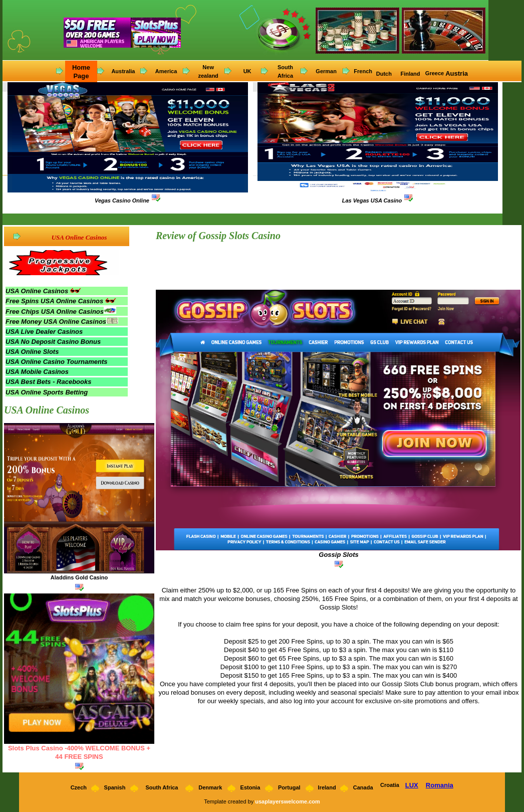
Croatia (390, 785)
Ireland (327, 787)
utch (387, 74)
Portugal (289, 787)
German (326, 71)
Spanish (115, 787)
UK (247, 71)
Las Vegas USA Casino (372, 200)
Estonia (250, 787)
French (363, 71)
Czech (78, 787)
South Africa (162, 787)
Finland (411, 74)
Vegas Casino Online (122, 200)
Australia (123, 71)
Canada (363, 787)
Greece (435, 73)
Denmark (210, 787)
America (166, 71)
